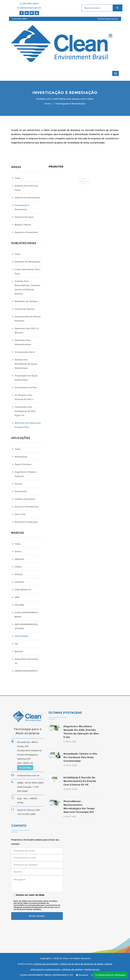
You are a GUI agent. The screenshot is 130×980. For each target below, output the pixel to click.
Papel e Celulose (23, 464)
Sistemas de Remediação (27, 198)
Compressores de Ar (25, 352)
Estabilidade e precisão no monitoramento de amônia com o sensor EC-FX (80, 781)
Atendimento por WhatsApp (111, 975)
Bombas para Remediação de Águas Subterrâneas (26, 364)
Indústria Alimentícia (25, 499)
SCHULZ (19, 574)
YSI (16, 644)
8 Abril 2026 (70, 816)
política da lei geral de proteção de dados (82, 964)
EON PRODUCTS (23, 590)
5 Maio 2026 (70, 742)
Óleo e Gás (20, 514)
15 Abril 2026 (70, 765)
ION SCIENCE (21, 636)
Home (48, 104)
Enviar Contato (37, 916)
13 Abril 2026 (70, 789)
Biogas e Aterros (23, 225)
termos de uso (92, 969)
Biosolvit (19, 651)
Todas (18, 178)
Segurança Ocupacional (26, 232)
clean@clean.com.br (29, 8)
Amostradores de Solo (26, 387)
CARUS (18, 567)
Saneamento (21, 491)
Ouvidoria (82, 975)
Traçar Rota (25, 768)
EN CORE (19, 605)
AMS (17, 597)
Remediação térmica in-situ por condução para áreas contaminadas (80, 757)
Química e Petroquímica (27, 507)
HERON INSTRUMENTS (26, 671)
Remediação (21, 457)
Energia (18, 484)
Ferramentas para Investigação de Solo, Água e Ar (25, 411)
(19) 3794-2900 (29, 4)
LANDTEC (19, 582)
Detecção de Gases (24, 217)
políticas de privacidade (46, 964)
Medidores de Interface (26, 301)
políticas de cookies (72, 969)
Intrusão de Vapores (25, 309)
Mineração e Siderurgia (26, 522)
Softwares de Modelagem (27, 262)
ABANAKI (19, 559)
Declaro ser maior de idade (29, 895)
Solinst (18, 551)
